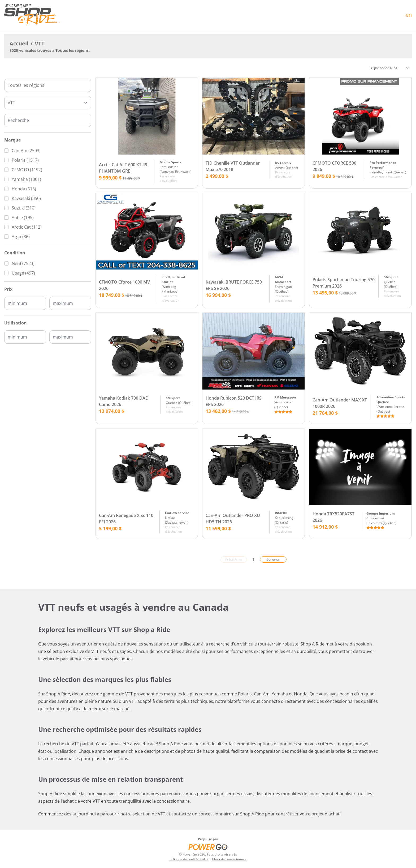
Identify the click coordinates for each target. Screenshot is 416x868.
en (409, 15)
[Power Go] (208, 847)
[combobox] (48, 85)
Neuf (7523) (23, 263)
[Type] (48, 103)
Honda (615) (24, 189)
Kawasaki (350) (26, 198)
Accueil (19, 43)
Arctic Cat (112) (27, 227)
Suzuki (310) (24, 208)
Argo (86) (21, 237)
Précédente (234, 559)
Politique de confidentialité (189, 859)
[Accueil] (32, 15)
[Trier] (389, 68)
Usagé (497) (23, 273)
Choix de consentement (229, 859)
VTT (40, 43)
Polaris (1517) (25, 160)
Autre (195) (23, 217)
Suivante (273, 559)
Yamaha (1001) (26, 179)
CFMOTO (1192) (27, 170)
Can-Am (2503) (26, 151)
